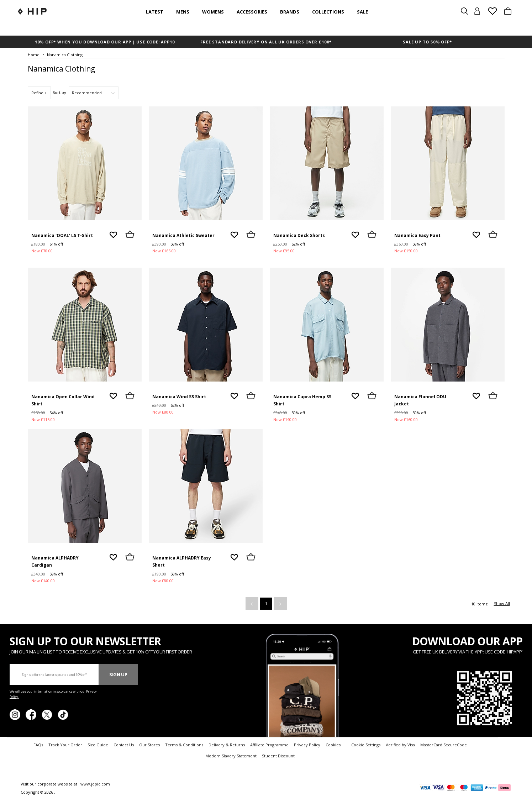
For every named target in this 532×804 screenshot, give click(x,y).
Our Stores (149, 745)
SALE (362, 12)
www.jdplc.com (95, 784)
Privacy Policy (307, 745)
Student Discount (278, 756)
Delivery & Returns (227, 745)
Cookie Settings (366, 745)
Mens (183, 12)
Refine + (39, 93)
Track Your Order (65, 745)
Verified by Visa (400, 745)
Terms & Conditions (184, 745)
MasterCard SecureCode (444, 745)
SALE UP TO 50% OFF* (427, 42)
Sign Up (118, 674)
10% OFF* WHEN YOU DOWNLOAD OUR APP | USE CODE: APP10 (105, 42)
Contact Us (124, 745)
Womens (213, 12)
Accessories (252, 12)
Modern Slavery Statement (231, 756)
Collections (328, 12)
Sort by (59, 92)
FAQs (38, 745)
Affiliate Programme (269, 745)
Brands (290, 12)
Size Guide (98, 745)
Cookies (333, 745)
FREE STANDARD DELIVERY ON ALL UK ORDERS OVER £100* (266, 42)
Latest (155, 12)
